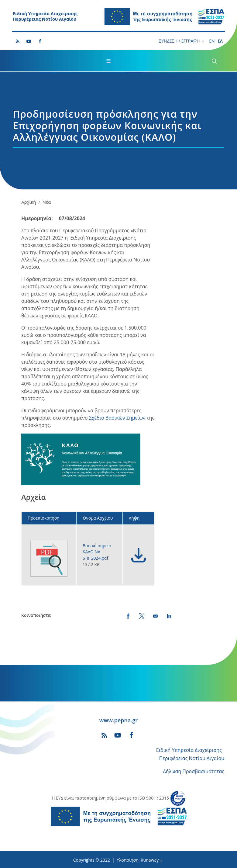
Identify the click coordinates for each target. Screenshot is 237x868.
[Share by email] (155, 616)
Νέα (47, 202)
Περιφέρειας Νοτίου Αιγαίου (192, 758)
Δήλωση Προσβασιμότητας (194, 771)
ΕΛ (220, 41)
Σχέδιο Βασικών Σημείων (117, 418)
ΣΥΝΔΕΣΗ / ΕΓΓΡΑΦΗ (182, 41)
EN (212, 41)
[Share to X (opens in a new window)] (142, 616)
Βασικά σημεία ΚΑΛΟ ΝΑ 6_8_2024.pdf (97, 552)
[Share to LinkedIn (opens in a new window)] (169, 616)
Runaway (152, 860)
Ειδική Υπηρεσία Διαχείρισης (189, 750)
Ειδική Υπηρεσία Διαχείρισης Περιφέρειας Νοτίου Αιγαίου (45, 16)
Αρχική (29, 202)
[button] (81, 462)
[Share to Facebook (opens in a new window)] (128, 616)
